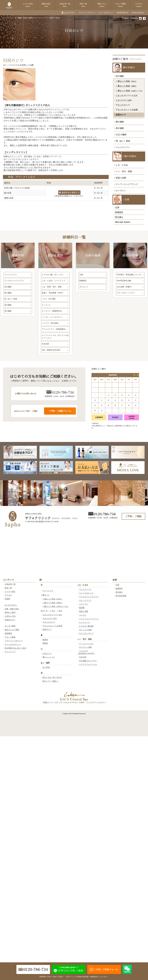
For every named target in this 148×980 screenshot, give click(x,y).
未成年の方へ (10, 620)
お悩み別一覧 (65, 5)
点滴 (117, 585)
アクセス (139, 5)
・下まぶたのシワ (122, 105)
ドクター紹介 (28, 5)
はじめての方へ (70, 13)
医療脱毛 (119, 588)
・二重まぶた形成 (126, 81)
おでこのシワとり (86, 633)
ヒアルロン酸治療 (86, 626)
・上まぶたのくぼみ (123, 100)
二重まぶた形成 (53, 599)
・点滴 (116, 207)
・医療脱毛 (118, 212)
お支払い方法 (10, 616)
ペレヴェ (83, 615)
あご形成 (46, 667)
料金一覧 (83, 5)
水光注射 (83, 657)
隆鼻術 (45, 640)
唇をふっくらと (49, 657)
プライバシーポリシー (87, 13)
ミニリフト (84, 604)
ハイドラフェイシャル (88, 664)
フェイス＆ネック (86, 593)
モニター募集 (10, 626)
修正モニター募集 (12, 630)
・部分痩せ (118, 217)
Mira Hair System (123, 222)
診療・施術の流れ (12, 609)
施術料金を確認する (69, 193)
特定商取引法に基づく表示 (16, 648)
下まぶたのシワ (49, 622)
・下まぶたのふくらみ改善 (126, 110)
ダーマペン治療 (85, 647)
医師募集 (8, 633)
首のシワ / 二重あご (50, 681)
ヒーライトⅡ (84, 622)
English (126, 18)
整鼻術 (45, 643)
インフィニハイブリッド (89, 619)
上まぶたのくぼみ (50, 618)
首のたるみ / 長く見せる (52, 677)
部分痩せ (119, 592)
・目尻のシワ (120, 115)
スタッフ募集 (120, 5)
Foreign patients (138, 13)
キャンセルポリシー (106, 13)
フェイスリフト (85, 589)
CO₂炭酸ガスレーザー (88, 661)
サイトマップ (10, 652)
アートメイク (48, 591)
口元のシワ (47, 653)
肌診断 (82, 608)
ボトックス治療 (85, 630)
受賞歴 (7, 599)
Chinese (134, 18)
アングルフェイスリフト (89, 597)
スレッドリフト (85, 600)
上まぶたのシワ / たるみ (52, 615)
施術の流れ (46, 5)
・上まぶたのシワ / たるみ (126, 96)
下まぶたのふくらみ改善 (52, 626)
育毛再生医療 (121, 596)
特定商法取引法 (123, 13)
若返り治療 (84, 611)
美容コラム (102, 5)
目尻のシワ (47, 629)
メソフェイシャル (86, 644)
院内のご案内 (10, 612)
